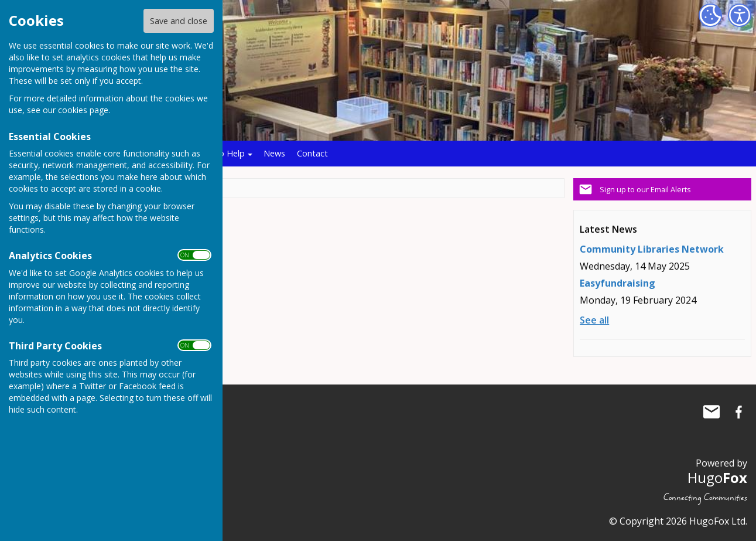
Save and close (179, 21)
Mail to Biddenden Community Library (711, 412)
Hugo (717, 477)
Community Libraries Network (652, 249)
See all (594, 320)
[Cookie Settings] (710, 15)
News (274, 153)
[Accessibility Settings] (740, 15)
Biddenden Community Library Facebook (738, 412)
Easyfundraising (618, 283)
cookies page (83, 110)
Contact (312, 153)
